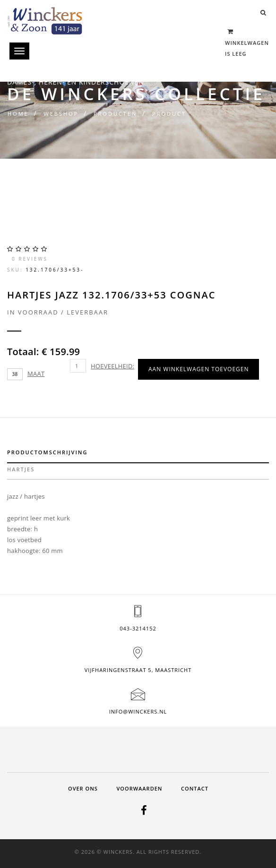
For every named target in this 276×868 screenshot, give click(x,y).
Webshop (61, 114)
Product (169, 114)
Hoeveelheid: (112, 366)
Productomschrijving (47, 452)
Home (18, 114)
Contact (195, 788)
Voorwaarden (139, 788)
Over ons (83, 788)
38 (15, 374)
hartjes (21, 469)
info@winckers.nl (138, 711)
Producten (115, 114)
